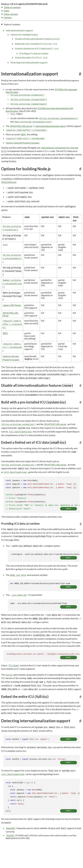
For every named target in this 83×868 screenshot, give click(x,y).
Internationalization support (20, 50)
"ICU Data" (14, 685)
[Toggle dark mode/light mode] (79, 12)
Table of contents (11, 26)
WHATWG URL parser (21, 146)
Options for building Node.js (24, 55)
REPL (23, 154)
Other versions (10, 33)
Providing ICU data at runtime (34, 73)
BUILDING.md (9, 202)
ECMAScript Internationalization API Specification (39, 130)
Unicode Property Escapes (23, 163)
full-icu (9, 695)
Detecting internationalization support (29, 82)
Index (5, 30)
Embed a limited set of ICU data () (37, 69)
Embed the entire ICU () (31, 78)
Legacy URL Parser (12, 325)
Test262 (10, 855)
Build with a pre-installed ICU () (36, 64)
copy (69, 529)
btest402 (11, 848)
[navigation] (41, 63)
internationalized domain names (50, 146)
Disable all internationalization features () (37, 59)
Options (7, 37)
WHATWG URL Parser (10, 334)
